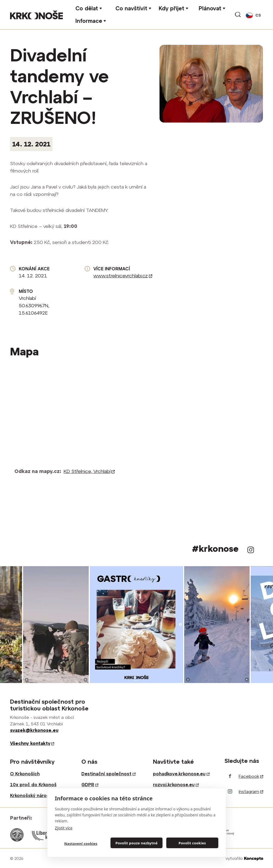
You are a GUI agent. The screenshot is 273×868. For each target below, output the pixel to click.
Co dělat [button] (87, 8)
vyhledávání (238, 15)
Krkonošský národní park (37, 795)
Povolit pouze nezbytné (136, 843)
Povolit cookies (192, 843)
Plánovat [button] (210, 8)
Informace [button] (89, 21)
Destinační (108, 774)
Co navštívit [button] (131, 8)
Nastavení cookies (81, 844)
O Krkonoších (25, 774)
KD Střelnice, (89, 471)
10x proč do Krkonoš (33, 785)
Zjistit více (64, 828)
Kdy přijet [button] (171, 8)
